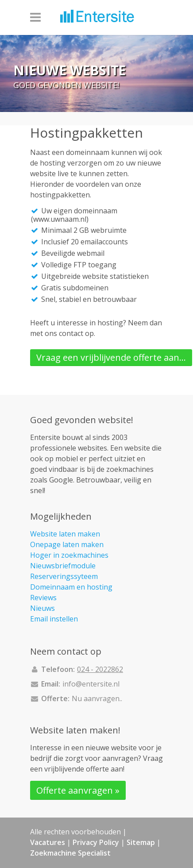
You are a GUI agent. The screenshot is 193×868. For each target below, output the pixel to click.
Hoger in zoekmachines (69, 555)
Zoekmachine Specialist (70, 853)
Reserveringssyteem (64, 576)
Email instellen (54, 619)
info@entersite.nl (91, 684)
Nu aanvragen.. (97, 698)
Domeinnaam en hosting (71, 587)
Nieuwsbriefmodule (63, 566)
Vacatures (48, 842)
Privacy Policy (96, 842)
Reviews (43, 598)
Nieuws (42, 608)
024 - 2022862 (100, 669)
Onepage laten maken (67, 544)
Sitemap (141, 842)
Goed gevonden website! (66, 85)
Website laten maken (65, 534)
